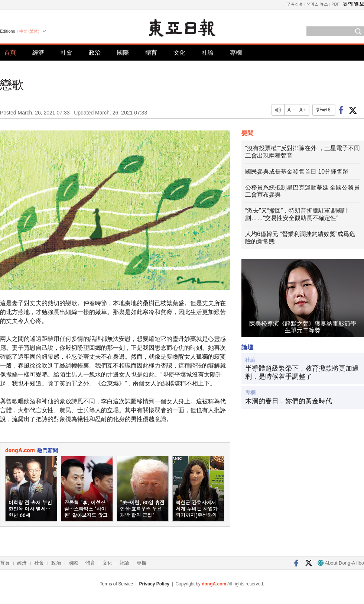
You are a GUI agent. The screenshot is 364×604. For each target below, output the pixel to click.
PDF (335, 4)
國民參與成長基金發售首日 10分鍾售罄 (297, 172)
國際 (123, 53)
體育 (151, 53)
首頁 (10, 53)
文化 (179, 53)
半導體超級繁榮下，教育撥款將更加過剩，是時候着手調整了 (302, 372)
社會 (66, 53)
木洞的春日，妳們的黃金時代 (289, 401)
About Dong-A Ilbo (341, 563)
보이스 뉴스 (317, 4)
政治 (95, 53)
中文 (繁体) (29, 31)
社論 (208, 53)
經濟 (38, 53)
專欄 (236, 53)
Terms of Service (116, 584)
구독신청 (295, 4)
